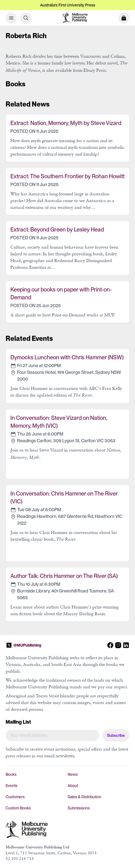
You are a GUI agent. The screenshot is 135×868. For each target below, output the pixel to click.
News (73, 774)
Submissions (79, 808)
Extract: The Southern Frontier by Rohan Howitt (67, 176)
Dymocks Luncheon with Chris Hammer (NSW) (67, 357)
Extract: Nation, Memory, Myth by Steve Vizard (66, 123)
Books (11, 774)
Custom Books (18, 808)
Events (12, 786)
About (73, 786)
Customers (15, 797)
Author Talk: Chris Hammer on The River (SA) (64, 576)
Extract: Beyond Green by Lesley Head (57, 230)
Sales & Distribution (84, 797)
